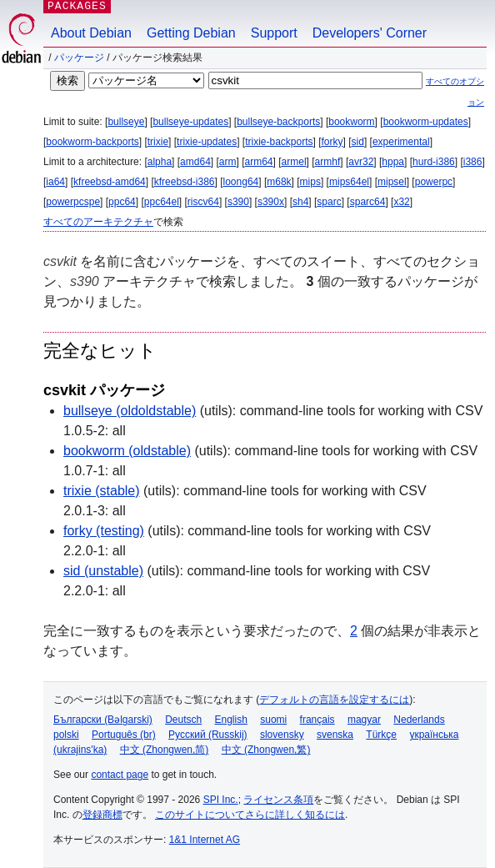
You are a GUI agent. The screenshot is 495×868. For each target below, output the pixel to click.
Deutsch (183, 720)
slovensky (282, 735)
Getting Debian (191, 33)
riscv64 (203, 202)
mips (310, 182)
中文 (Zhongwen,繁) (266, 750)
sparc (329, 202)
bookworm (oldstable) (127, 451)
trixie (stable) (102, 491)
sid (358, 142)
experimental (401, 142)
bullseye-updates (190, 122)
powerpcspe (73, 202)
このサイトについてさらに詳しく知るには (250, 815)
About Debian (91, 33)
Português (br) (124, 735)
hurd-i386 (434, 162)
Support (274, 33)
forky (332, 142)
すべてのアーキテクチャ (98, 222)
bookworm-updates (426, 122)
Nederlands (419, 720)
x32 (401, 202)
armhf (328, 162)
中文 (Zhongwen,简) (165, 750)
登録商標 (102, 815)
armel (294, 162)
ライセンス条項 (278, 800)
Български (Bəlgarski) (103, 720)
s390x (271, 202)
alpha (160, 162)
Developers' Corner (370, 33)
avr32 (361, 162)
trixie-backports (279, 142)
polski (66, 735)
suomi (273, 720)
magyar (364, 720)
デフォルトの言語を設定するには (334, 700)
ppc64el (162, 202)
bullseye (126, 122)
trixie (158, 142)
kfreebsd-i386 (185, 182)
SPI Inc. (221, 800)
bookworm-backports (92, 142)
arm (228, 162)
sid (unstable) (103, 571)
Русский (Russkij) (208, 735)
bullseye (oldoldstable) (130, 411)
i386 (473, 162)
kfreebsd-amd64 (110, 182)
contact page (120, 775)
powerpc (434, 182)
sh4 (300, 202)
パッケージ (79, 58)
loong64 (241, 182)
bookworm (351, 122)
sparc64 (368, 202)
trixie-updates (207, 142)
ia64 (55, 182)
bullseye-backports (278, 122)
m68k (279, 182)
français (317, 720)
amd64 (195, 162)
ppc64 (122, 202)
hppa (393, 162)
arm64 (259, 162)
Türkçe (381, 735)
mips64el (349, 182)
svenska (335, 735)
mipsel (392, 182)
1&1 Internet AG (205, 840)
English (231, 720)
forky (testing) (104, 531)
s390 (238, 202)
